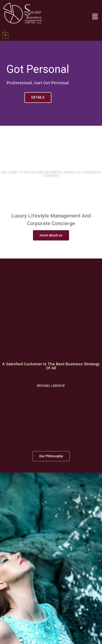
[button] (51, 235)
